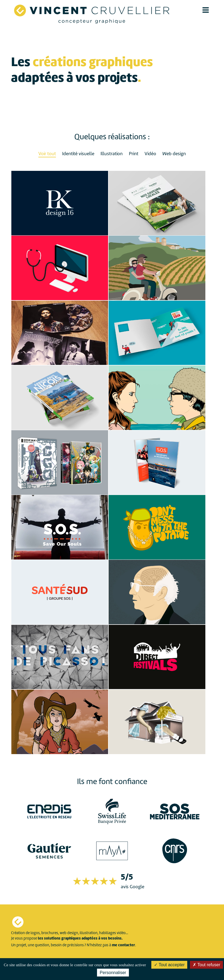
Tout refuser (206, 965)
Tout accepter (169, 965)
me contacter (123, 945)
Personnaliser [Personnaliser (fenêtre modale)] (113, 973)
